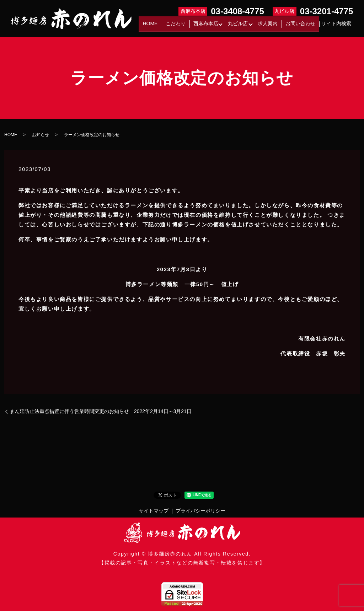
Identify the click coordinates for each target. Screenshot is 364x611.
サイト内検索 (336, 26)
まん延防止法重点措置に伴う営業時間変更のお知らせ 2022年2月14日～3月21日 (101, 411)
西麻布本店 (212, 26)
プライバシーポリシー (200, 511)
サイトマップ (154, 511)
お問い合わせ (303, 26)
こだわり (186, 26)
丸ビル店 (244, 26)
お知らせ (41, 135)
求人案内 (273, 26)
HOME (165, 26)
